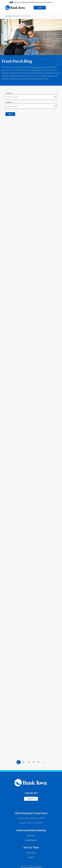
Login (40, 8)
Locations (9, 102)
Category (9, 93)
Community (16, 16)
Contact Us (31, 799)
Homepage (8, 16)
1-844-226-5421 (31, 793)
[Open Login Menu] (45, 8)
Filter (10, 114)
